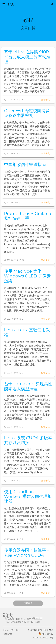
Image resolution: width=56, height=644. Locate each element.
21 (23, 539)
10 (23, 260)
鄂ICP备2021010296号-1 (41, 630)
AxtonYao (8, 634)
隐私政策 (10, 619)
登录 (29, 619)
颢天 (11, 4)
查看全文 (45, 100)
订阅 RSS (20, 619)
